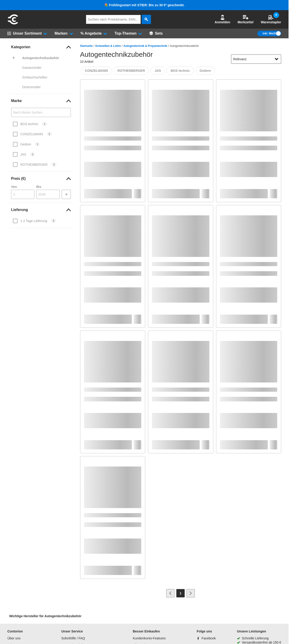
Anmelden (223, 19)
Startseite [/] (86, 46)
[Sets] (156, 33)
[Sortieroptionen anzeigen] (277, 59)
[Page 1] (181, 593)
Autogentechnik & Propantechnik (145, 46)
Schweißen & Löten (108, 46)
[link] (41, 47)
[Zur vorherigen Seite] (170, 593)
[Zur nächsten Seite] (191, 593)
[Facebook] (206, 638)
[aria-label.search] (146, 19)
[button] (223, 19)
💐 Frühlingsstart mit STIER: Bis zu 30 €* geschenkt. (144, 5)
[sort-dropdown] (256, 59)
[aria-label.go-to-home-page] (13, 24)
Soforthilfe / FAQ (73, 638)
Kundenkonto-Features (149, 638)
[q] (113, 19)
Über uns (14, 638)
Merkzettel (245, 19)
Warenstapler (271, 19)
